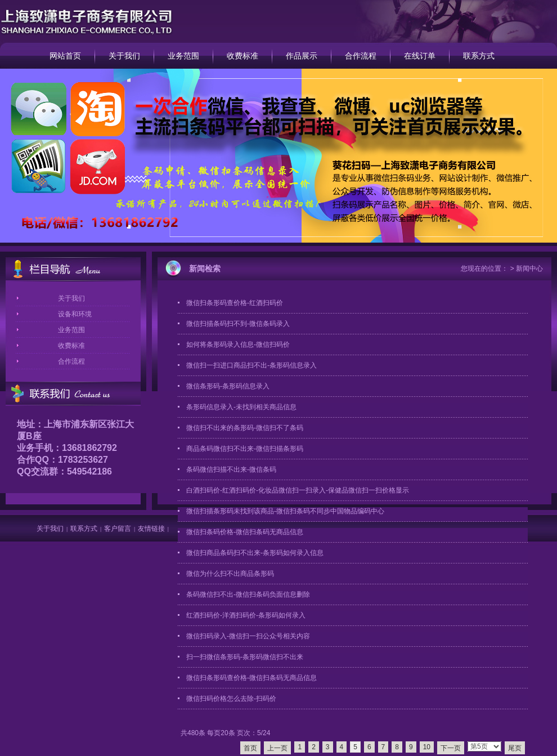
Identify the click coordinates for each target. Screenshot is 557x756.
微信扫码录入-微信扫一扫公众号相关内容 (248, 636)
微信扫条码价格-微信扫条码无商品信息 (245, 532)
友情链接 (151, 529)
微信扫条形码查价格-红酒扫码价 (235, 303)
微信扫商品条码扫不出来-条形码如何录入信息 (255, 553)
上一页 (277, 748)
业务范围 (183, 56)
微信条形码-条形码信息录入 (228, 386)
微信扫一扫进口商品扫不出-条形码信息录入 (251, 365)
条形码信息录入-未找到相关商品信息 (241, 407)
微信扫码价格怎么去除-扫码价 (231, 699)
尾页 (515, 748)
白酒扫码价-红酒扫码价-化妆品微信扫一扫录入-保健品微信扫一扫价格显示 (298, 490)
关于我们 (124, 56)
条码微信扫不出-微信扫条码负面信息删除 (248, 594)
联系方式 (479, 56)
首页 (250, 748)
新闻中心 (529, 269)
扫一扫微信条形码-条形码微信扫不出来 (245, 657)
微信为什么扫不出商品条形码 (230, 574)
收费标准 (242, 56)
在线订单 (420, 56)
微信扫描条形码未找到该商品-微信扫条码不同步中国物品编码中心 (285, 511)
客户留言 (118, 529)
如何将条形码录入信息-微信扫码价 (238, 345)
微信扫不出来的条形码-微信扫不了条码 (245, 428)
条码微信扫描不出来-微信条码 (231, 469)
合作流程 (361, 56)
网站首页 (65, 56)
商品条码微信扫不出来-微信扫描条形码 (245, 449)
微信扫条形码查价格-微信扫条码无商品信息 (251, 678)
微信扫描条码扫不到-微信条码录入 (238, 324)
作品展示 (302, 56)
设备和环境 (75, 314)
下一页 (451, 748)
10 (427, 747)
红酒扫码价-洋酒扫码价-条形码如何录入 (246, 615)
